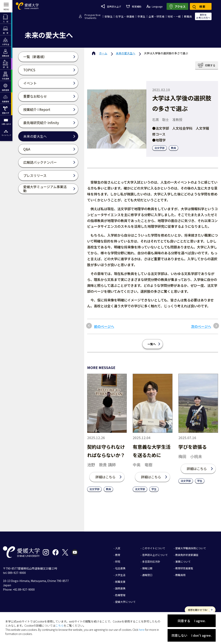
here (142, 630)
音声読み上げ (111, 6)
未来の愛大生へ (126, 53)
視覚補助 (134, 6)
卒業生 (141, 16)
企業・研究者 (157, 16)
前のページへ (104, 326)
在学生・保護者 (125, 16)
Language (154, 6)
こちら (60, 625)
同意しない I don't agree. (192, 635)
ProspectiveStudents (93, 16)
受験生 (109, 16)
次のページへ (201, 326)
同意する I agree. (192, 621)
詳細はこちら (105, 477)
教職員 (188, 16)
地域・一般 (174, 16)
